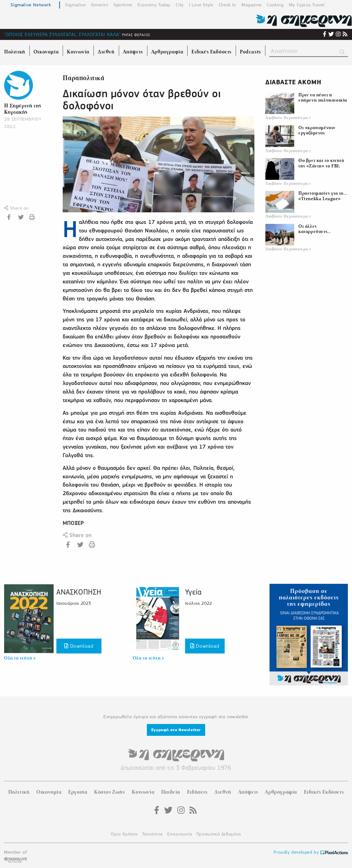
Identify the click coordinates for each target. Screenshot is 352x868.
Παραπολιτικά (83, 78)
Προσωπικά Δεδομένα (219, 834)
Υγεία (193, 592)
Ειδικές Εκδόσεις (324, 792)
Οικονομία (49, 792)
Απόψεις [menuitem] (133, 52)
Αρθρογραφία (281, 792)
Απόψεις (248, 792)
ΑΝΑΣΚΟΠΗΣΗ (79, 592)
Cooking (275, 5)
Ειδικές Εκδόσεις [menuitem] (211, 52)
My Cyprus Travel (307, 5)
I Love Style (201, 5)
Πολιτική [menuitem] (15, 52)
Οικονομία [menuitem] (46, 52)
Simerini (100, 5)
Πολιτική (19, 792)
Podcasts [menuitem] (250, 52)
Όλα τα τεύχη (20, 658)
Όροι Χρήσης (124, 834)
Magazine (251, 5)
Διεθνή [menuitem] (106, 52)
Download (79, 646)
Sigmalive (75, 5)
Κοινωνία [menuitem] (78, 52)
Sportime (123, 5)
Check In (227, 5)
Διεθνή (223, 792)
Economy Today (154, 5)
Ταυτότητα (152, 834)
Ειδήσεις (197, 792)
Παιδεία (171, 792)
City (180, 5)
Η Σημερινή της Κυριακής (23, 109)
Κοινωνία (143, 792)
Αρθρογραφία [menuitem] (167, 52)
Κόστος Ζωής (110, 792)
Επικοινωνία (180, 834)
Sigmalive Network (31, 5)
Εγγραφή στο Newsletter (176, 730)
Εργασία (78, 792)
